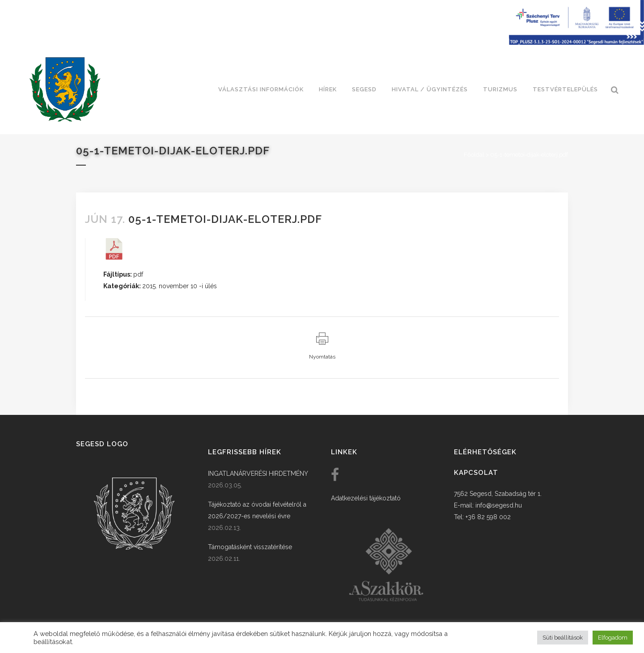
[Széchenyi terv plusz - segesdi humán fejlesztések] (576, 43)
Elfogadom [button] (613, 638)
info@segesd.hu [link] (499, 505)
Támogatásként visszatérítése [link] (250, 547)
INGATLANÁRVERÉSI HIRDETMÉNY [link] (258, 474)
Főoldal (474, 155)
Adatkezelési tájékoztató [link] (366, 498)
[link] (65, 90)
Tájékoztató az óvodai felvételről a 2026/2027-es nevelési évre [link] (257, 510)
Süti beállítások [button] (563, 638)
